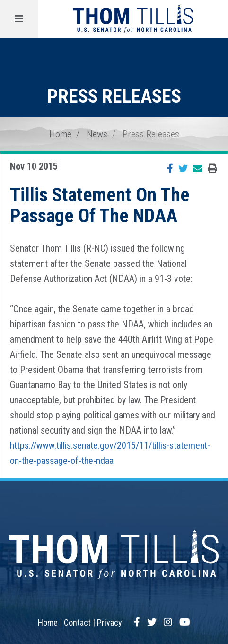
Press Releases (151, 134)
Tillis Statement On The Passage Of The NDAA (100, 205)
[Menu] (19, 19)
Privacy (110, 622)
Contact (77, 622)
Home (60, 134)
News (97, 134)
